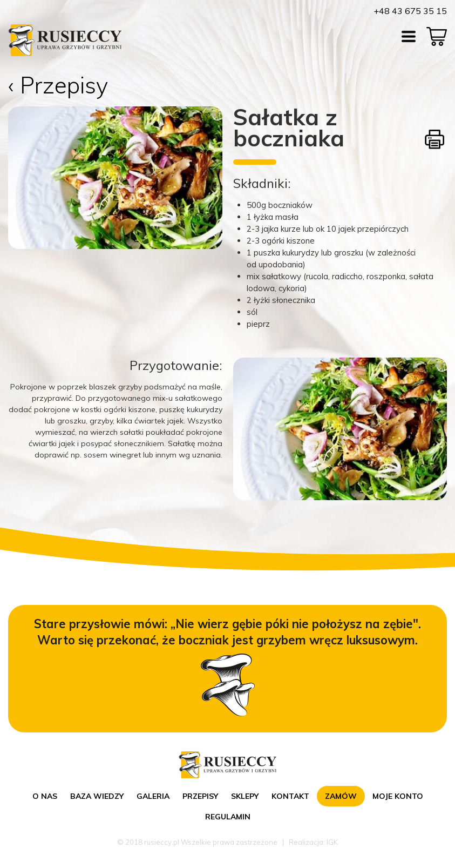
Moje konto (398, 796)
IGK (332, 842)
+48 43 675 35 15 (410, 11)
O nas (45, 796)
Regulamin (228, 817)
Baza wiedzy (97, 796)
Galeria (153, 796)
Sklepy (245, 796)
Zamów (341, 796)
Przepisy (200, 796)
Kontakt (290, 796)
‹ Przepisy (58, 85)
